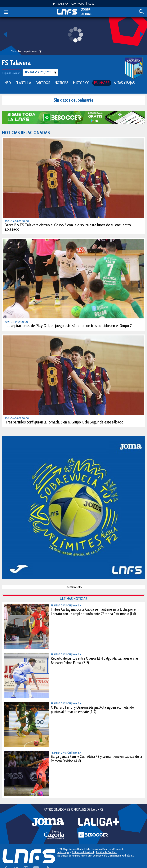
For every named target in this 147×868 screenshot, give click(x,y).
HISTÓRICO (81, 83)
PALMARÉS (102, 83)
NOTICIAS (62, 83)
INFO (7, 83)
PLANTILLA (23, 83)
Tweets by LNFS (74, 587)
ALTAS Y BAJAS (124, 83)
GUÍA (91, 4)
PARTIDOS (43, 83)
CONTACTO (78, 4)
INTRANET (59, 4)
